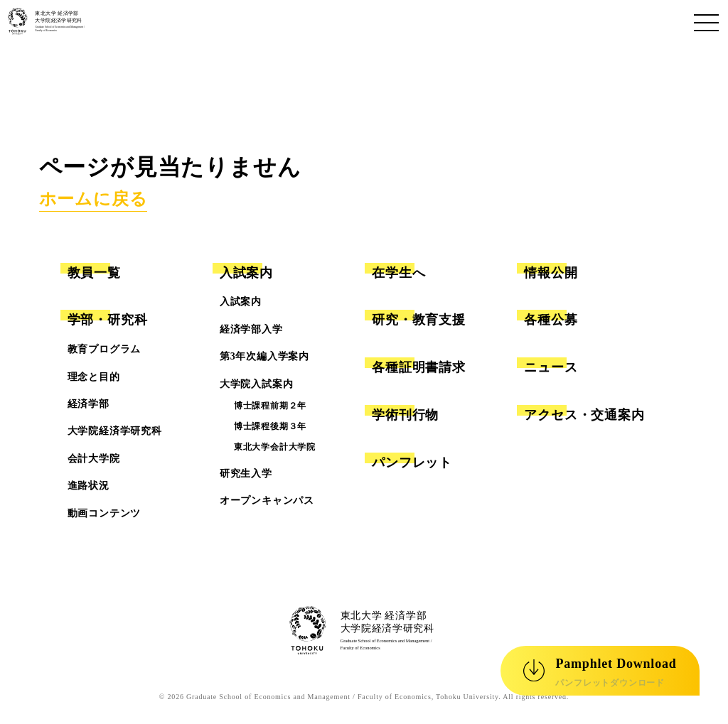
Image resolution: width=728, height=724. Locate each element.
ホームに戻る (93, 199)
